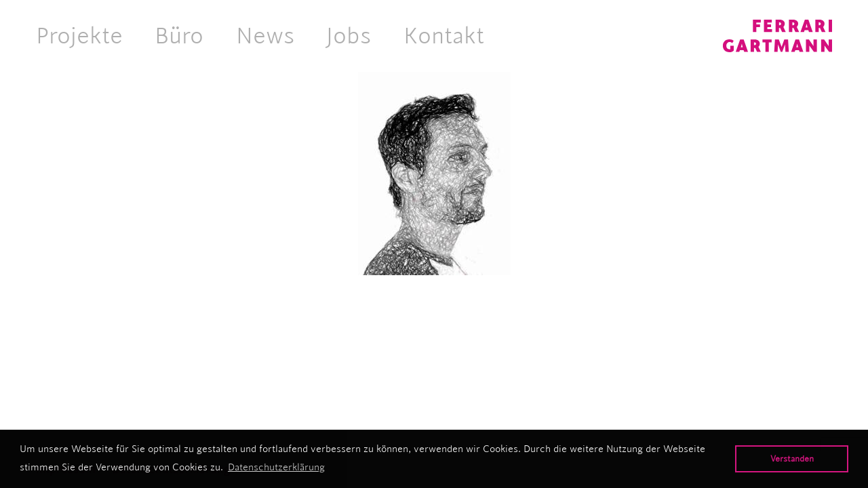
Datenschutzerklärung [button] (276, 467)
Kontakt (444, 35)
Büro (179, 35)
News (265, 35)
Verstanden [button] (792, 459)
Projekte (79, 35)
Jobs (349, 35)
